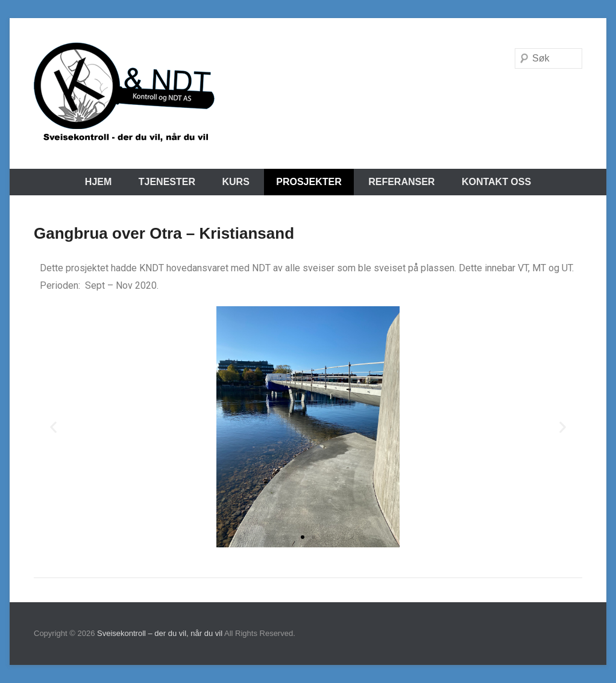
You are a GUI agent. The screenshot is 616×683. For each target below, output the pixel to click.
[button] (53, 427)
